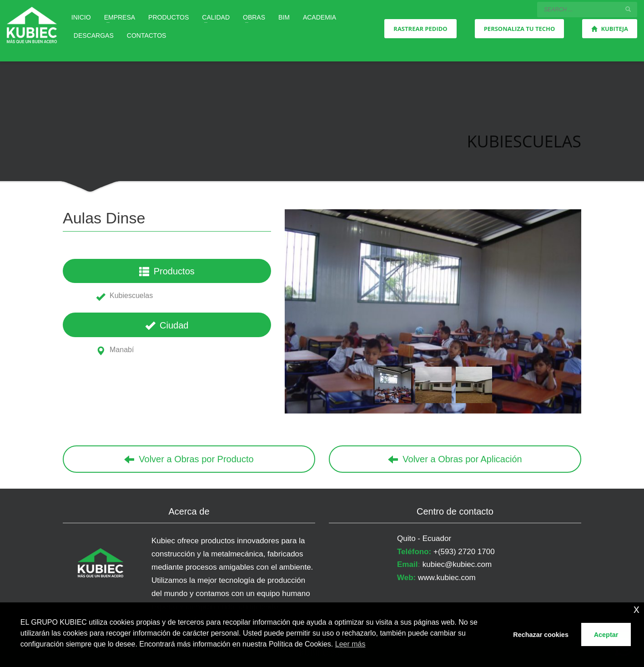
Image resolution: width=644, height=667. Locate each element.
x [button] (636, 609)
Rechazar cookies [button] (541, 635)
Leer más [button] (350, 644)
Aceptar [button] (606, 635)
